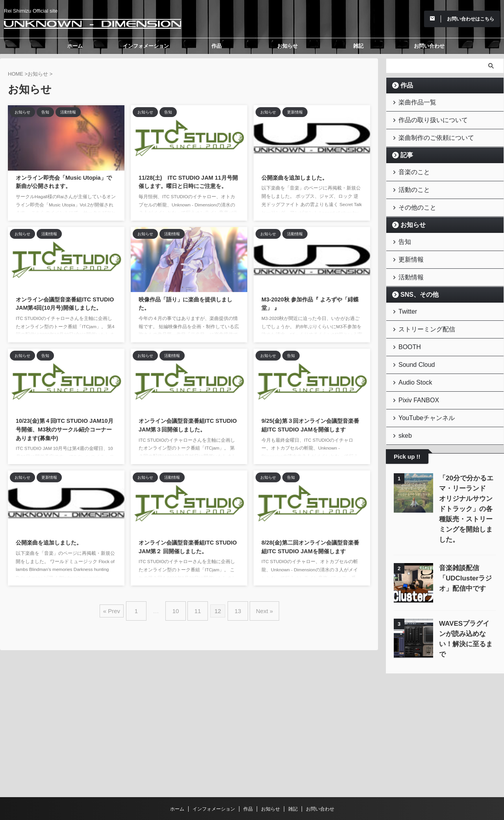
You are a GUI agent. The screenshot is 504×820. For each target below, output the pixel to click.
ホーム (75, 46)
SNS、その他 (415, 280)
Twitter (405, 297)
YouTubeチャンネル (421, 393)
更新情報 (408, 248)
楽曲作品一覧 (413, 101)
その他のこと (413, 199)
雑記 (358, 46)
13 (234, 608)
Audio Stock (411, 361)
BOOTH (407, 329)
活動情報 (408, 264)
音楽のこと (410, 166)
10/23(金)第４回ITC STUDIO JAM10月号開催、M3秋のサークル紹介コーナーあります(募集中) (65, 429)
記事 (404, 150)
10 (180, 608)
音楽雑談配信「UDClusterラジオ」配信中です (462, 541)
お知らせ (287, 46)
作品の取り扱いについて (426, 118)
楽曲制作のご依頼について (428, 134)
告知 (403, 231)
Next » (257, 608)
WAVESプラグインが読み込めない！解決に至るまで (467, 597)
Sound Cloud (412, 345)
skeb (403, 410)
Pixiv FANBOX (414, 377)
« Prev (121, 608)
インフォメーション (146, 46)
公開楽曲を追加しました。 (295, 178)
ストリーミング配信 (421, 313)
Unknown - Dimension (252, 795)
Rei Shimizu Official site (252, 783)
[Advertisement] (445, 686)
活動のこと (410, 183)
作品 (217, 46)
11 (198, 608)
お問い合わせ (429, 46)
